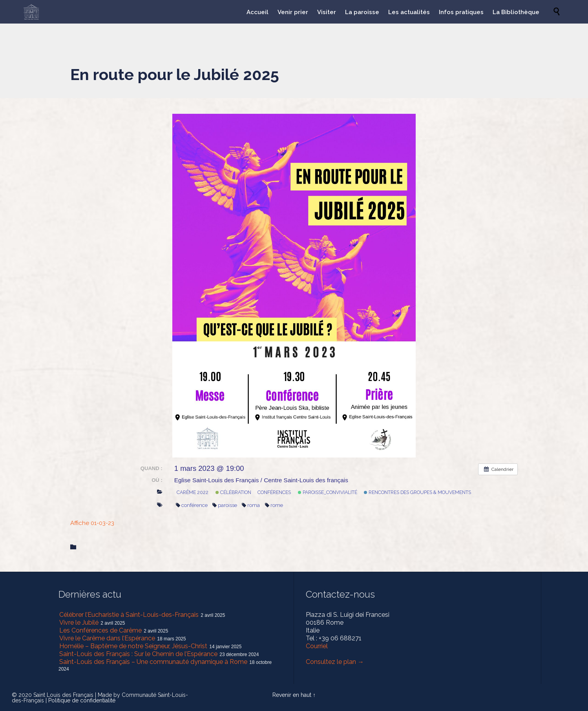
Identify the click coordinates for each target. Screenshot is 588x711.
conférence (192, 505)
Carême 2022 (193, 492)
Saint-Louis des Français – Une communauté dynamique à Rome (153, 662)
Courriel (317, 646)
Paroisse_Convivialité (328, 492)
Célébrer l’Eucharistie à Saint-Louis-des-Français (129, 615)
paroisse (225, 505)
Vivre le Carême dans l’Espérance (107, 638)
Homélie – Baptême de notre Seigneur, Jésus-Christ (133, 646)
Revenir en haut (292, 695)
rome (274, 505)
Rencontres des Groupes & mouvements (417, 492)
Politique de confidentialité (82, 700)
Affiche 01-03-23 (92, 523)
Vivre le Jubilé (79, 623)
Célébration (233, 492)
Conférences (274, 492)
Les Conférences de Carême (100, 630)
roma (251, 505)
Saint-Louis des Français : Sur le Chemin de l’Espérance (138, 654)
